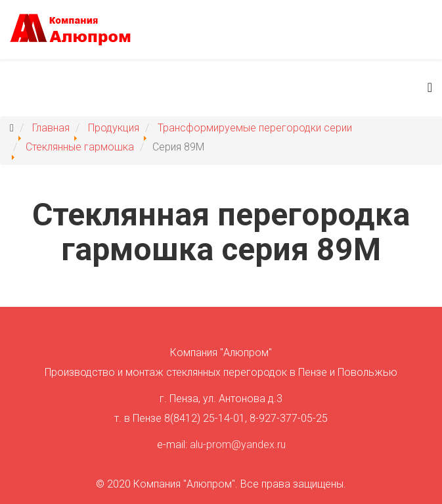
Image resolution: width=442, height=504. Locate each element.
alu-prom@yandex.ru (238, 445)
